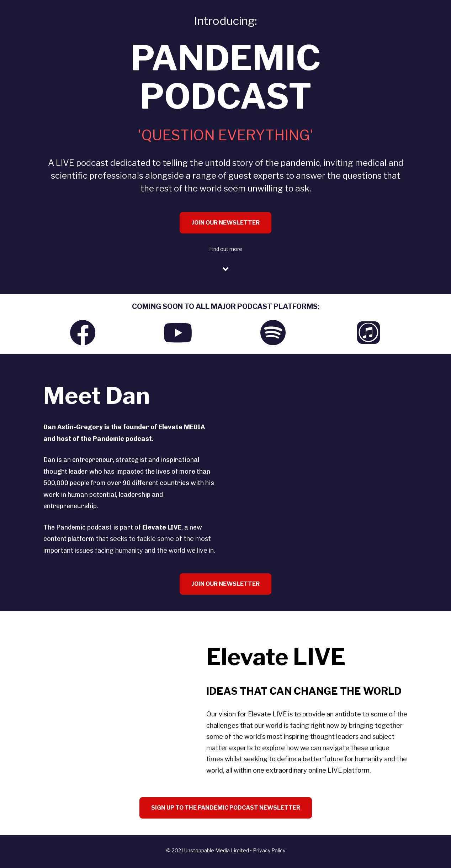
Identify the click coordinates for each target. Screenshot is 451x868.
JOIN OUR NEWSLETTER (225, 223)
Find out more (226, 249)
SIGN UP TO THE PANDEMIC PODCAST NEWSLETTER (226, 808)
